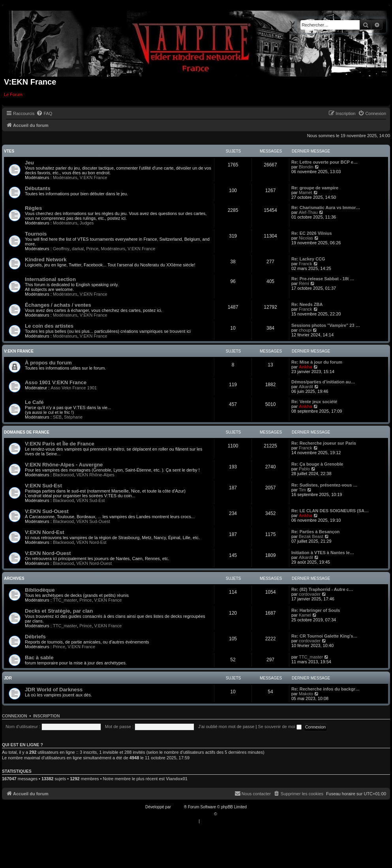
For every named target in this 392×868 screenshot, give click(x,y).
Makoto (306, 694)
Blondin (306, 167)
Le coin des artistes (49, 326)
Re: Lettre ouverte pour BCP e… (324, 162)
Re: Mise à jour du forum (317, 362)
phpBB (178, 807)
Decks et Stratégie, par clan (59, 611)
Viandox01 (177, 779)
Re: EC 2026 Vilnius (312, 233)
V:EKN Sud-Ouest (47, 511)
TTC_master (65, 600)
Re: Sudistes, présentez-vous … (324, 485)
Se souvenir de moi (279, 726)
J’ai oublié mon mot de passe (226, 726)
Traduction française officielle (188, 814)
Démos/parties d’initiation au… (323, 382)
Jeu (29, 163)
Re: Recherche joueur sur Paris (324, 443)
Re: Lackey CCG (308, 259)
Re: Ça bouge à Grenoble (317, 464)
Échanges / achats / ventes (58, 305)
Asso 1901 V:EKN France (56, 382)
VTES (9, 151)
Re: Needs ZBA (307, 304)
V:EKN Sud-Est (43, 486)
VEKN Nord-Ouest (94, 563)
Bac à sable (39, 658)
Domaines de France (27, 432)
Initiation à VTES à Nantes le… (323, 553)
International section (50, 279)
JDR (8, 678)
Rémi (304, 283)
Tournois (36, 234)
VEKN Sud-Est (90, 500)
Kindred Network (46, 259)
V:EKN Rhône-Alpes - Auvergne (64, 465)
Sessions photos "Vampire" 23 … (326, 325)
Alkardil (306, 387)
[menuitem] (44, 113)
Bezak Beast (311, 536)
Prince (92, 249)
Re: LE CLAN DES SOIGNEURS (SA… (330, 511)
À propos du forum (48, 363)
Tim (302, 490)
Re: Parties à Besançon (315, 532)
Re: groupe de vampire (315, 188)
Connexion (15, 716)
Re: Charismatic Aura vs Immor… (326, 208)
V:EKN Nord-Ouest (48, 553)
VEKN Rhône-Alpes (95, 475)
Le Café (34, 402)
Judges (87, 223)
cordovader (310, 594)
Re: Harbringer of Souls (316, 610)
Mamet (306, 192)
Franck (306, 264)
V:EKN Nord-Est (45, 532)
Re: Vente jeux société (314, 402)
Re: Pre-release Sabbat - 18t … (323, 279)
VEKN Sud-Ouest (93, 521)
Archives (14, 578)
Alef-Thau (308, 212)
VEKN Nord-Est (91, 542)
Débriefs (35, 637)
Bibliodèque (40, 590)
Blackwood (63, 475)
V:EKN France (94, 177)
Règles (33, 208)
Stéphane (73, 417)
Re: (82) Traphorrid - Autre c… (322, 589)
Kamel (305, 615)
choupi (305, 330)
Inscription (47, 716)
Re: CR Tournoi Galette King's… (324, 636)
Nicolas (306, 238)
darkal (78, 249)
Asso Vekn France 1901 (74, 388)
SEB (57, 417)
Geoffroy (61, 249)
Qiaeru (224, 814)
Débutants (38, 188)
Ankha (306, 367)
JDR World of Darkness (54, 690)
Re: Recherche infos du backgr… (325, 689)
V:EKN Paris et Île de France (60, 444)
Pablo (304, 469)
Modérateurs (65, 177)
